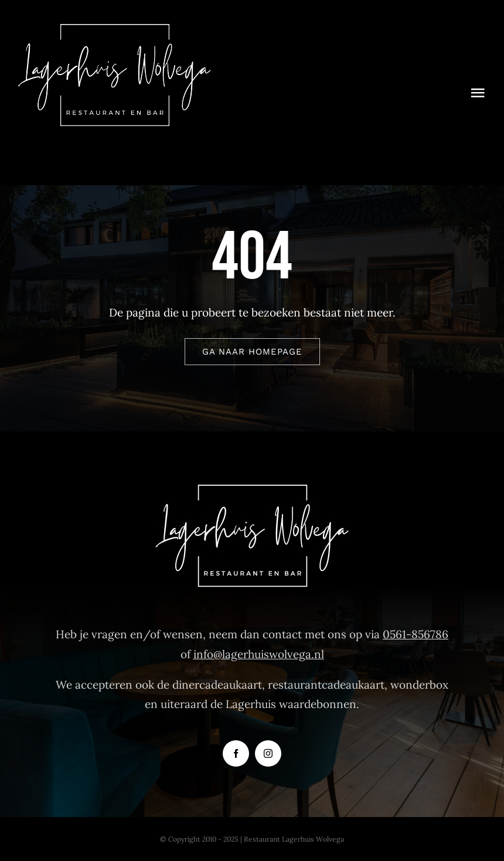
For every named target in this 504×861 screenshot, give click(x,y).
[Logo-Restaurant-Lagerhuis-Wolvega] (114, 29)
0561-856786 (416, 634)
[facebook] (236, 753)
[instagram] (268, 753)
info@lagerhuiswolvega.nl (259, 654)
